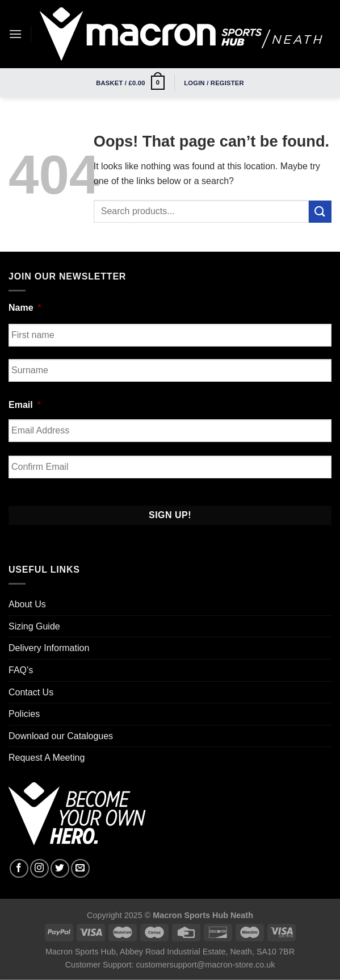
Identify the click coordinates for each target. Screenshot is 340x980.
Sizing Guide (34, 626)
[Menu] (15, 34)
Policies (24, 714)
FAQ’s (21, 670)
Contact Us (31, 692)
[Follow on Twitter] (60, 868)
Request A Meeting (47, 758)
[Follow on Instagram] (39, 868)
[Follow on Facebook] (19, 868)
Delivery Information (49, 648)
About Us (27, 604)
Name (25, 308)
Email (25, 405)
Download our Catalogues (61, 736)
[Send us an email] (80, 868)
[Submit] (320, 212)
